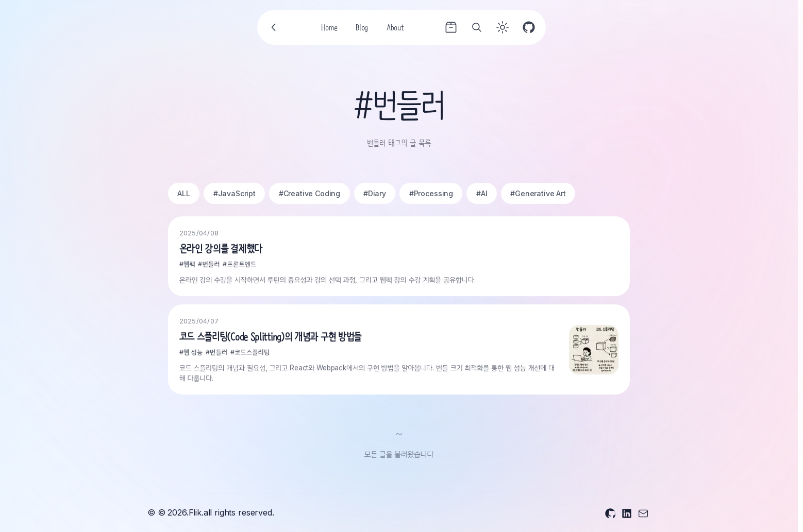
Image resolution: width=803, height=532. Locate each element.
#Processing (431, 193)
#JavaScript (235, 193)
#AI (482, 193)
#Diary (375, 193)
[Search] (477, 27)
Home (329, 29)
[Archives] (451, 27)
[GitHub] (529, 27)
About (395, 29)
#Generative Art (538, 193)
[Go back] (274, 27)
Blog (362, 29)
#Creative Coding (310, 193)
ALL (184, 193)
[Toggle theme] (503, 27)
